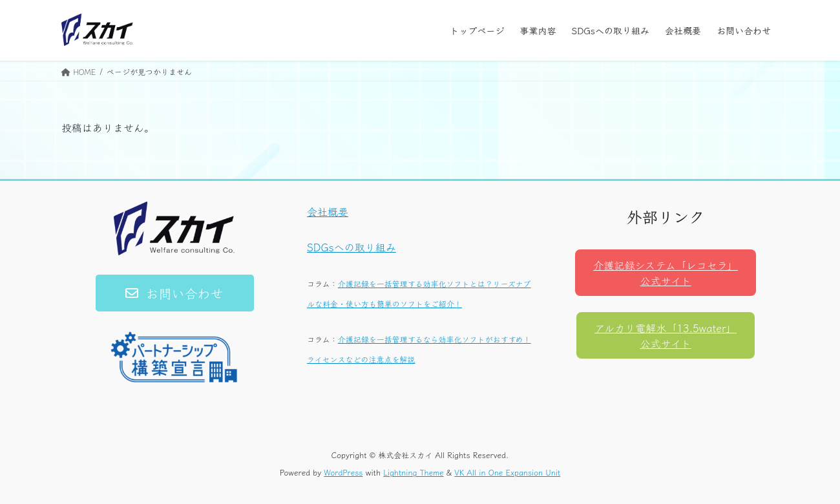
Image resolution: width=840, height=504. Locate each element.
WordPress (343, 472)
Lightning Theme (413, 472)
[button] (175, 293)
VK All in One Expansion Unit (507, 472)
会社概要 (328, 211)
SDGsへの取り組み (352, 247)
